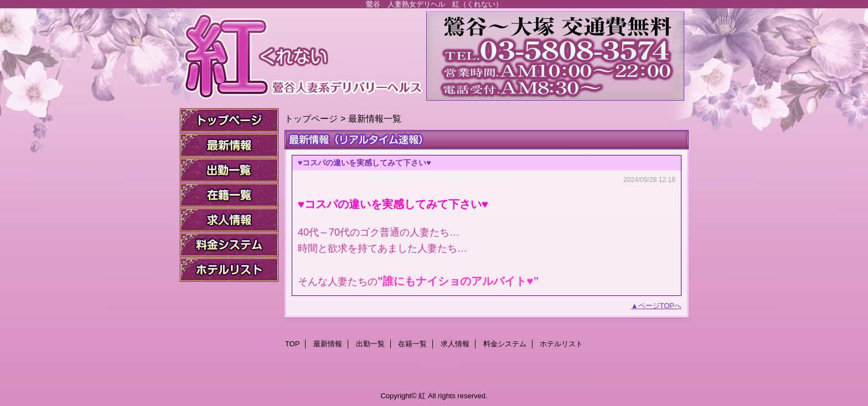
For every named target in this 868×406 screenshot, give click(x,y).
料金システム (229, 245)
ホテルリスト (229, 270)
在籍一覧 (229, 195)
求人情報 (229, 220)
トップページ (311, 118)
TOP (229, 120)
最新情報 (229, 145)
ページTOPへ (660, 306)
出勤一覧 (229, 170)
